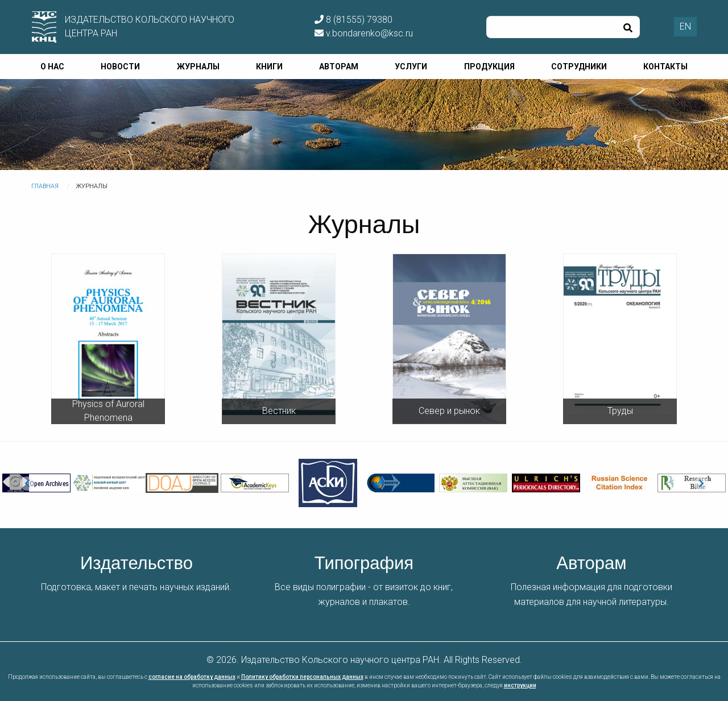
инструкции (520, 685)
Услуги (411, 67)
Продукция (489, 67)
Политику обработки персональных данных (302, 677)
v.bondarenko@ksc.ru (364, 33)
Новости (120, 67)
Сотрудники (579, 67)
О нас (52, 67)
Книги (269, 67)
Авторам (339, 67)
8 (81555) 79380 (353, 20)
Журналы (198, 67)
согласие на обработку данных (192, 677)
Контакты (665, 67)
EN (685, 26)
